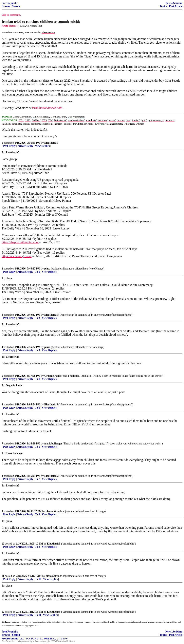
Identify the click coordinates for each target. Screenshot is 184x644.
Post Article (176, 6)
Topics (163, 6)
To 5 (37, 408)
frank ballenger (53, 444)
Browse (6, 6)
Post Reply (9, 146)
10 (3, 544)
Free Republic (10, 3)
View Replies (42, 146)
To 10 (38, 579)
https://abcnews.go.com (17, 256)
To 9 (37, 547)
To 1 (37, 272)
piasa (47, 269)
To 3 (37, 350)
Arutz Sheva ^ (10, 26)
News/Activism (174, 3)
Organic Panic (53, 376)
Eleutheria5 (51, 143)
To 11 (38, 615)
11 (3, 576)
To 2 (37, 318)
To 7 (37, 479)
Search (16, 6)
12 (3, 612)
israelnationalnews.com (47, 108)
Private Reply (25, 146)
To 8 (37, 515)
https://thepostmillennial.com (20, 242)
